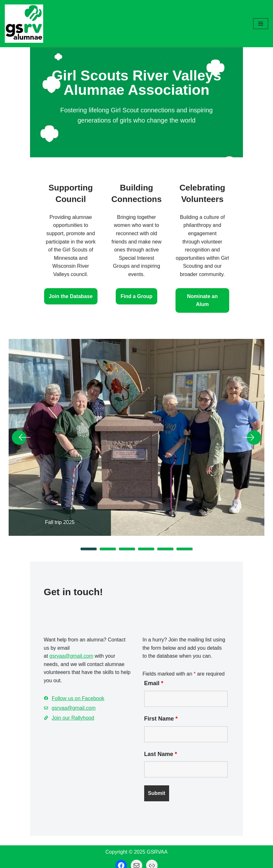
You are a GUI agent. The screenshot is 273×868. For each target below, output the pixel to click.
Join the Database (51, 284)
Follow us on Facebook (50, 674)
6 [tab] (184, 531)
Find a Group (136, 277)
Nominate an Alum (222, 284)
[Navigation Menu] (261, 24)
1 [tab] (89, 531)
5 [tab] (165, 531)
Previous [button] (21, 419)
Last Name (162, 746)
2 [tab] (108, 531)
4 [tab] (146, 531)
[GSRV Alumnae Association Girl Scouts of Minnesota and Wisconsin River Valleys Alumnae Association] (24, 24)
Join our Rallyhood (45, 694)
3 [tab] (127, 531)
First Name (163, 711)
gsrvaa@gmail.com (43, 640)
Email (155, 676)
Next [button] (252, 419)
